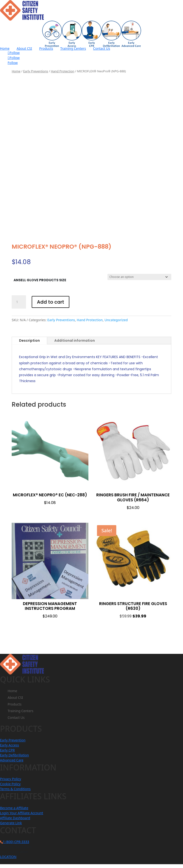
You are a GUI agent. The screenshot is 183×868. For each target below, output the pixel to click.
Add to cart (51, 302)
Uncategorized (116, 320)
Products (46, 48)
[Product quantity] (19, 302)
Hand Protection (62, 71)
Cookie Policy (10, 784)
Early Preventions (36, 71)
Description (29, 340)
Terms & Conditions (15, 789)
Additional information (75, 340)
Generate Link (11, 823)
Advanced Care (12, 760)
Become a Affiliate (14, 808)
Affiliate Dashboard (15, 818)
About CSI (24, 48)
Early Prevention (13, 740)
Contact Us (102, 48)
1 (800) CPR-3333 (16, 842)
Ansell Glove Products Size (40, 280)
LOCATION (8, 857)
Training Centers (73, 48)
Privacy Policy (10, 779)
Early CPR (7, 750)
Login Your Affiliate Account (22, 813)
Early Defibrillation (14, 755)
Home (5, 48)
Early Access (10, 745)
